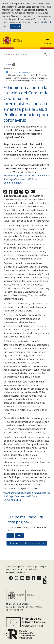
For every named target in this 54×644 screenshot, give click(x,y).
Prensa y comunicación (22, 72)
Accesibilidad (31, 569)
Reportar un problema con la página (27, 543)
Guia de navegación (15, 566)
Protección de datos (15, 572)
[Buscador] (27, 54)
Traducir (9, 65)
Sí (10, 536)
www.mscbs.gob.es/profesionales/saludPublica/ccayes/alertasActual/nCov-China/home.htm (27, 179)
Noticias (38, 72)
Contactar (18, 569)
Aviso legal (32, 566)
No (20, 536)
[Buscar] (45, 54)
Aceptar (16, 27)
